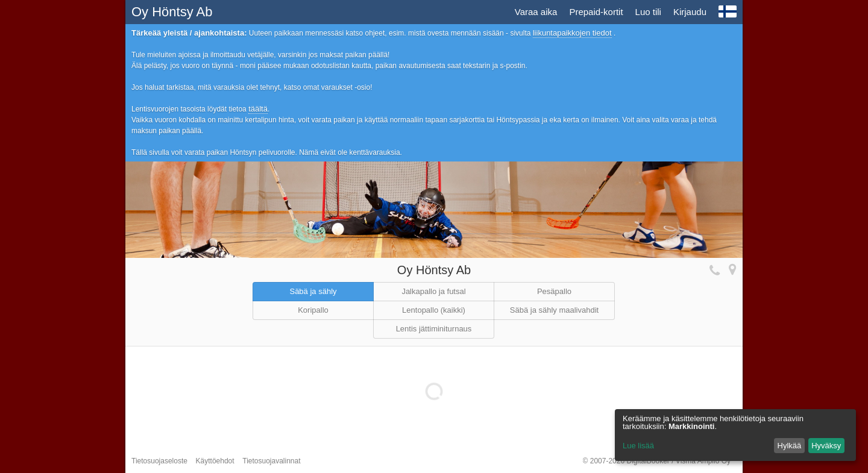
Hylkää (790, 446)
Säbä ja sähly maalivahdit (554, 310)
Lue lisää (638, 446)
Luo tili (648, 12)
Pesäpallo (554, 291)
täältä (258, 109)
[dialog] (735, 435)
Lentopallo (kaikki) (434, 310)
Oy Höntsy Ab (172, 12)
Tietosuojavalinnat (271, 461)
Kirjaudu (690, 12)
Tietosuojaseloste (159, 461)
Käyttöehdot (215, 461)
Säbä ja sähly (313, 291)
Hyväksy (826, 446)
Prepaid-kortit (596, 12)
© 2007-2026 (657, 461)
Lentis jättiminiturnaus (434, 329)
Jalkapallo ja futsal (433, 291)
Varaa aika (536, 12)
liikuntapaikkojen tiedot (572, 33)
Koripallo (313, 310)
